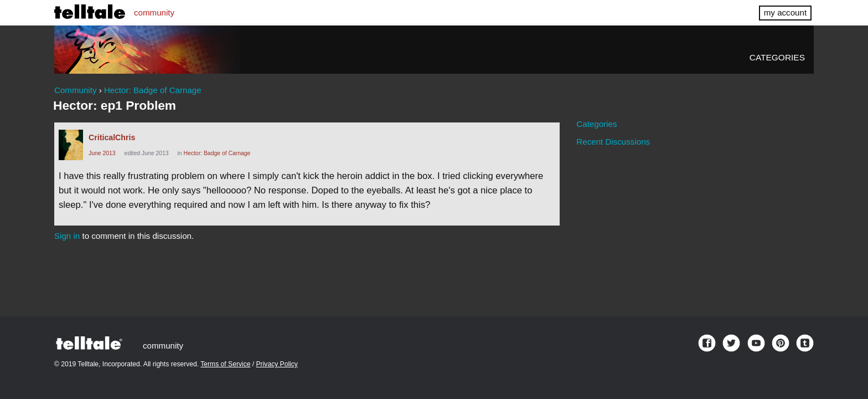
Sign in (67, 236)
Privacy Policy (277, 364)
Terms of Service (225, 364)
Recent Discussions (613, 142)
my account (785, 12)
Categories (777, 57)
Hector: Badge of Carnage (217, 153)
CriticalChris (112, 137)
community (154, 12)
